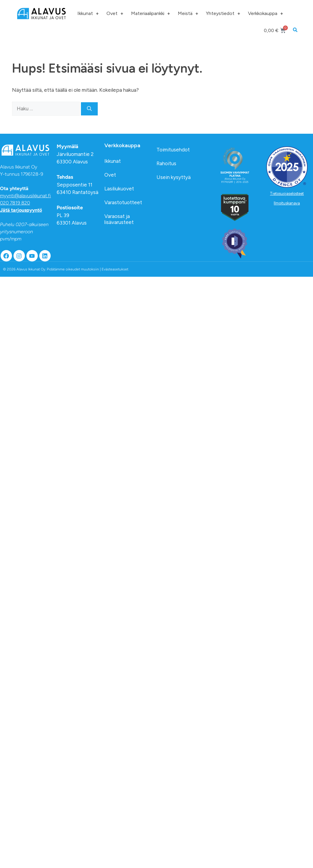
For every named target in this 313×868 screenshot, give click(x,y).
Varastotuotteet (123, 202)
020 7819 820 (15, 203)
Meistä (188, 14)
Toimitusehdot (173, 150)
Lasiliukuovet (119, 189)
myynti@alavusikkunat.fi (25, 196)
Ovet (115, 14)
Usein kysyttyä (174, 177)
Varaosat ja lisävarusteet (119, 219)
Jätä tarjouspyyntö (21, 210)
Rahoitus (166, 163)
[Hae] (89, 109)
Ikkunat (88, 14)
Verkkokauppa (265, 14)
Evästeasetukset (115, 269)
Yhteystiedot (223, 14)
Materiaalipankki (151, 14)
